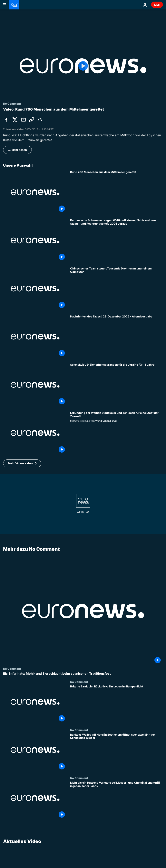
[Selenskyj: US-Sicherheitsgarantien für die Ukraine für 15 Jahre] (117, 385)
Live (157, 5)
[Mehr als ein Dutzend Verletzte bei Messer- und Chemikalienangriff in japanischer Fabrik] (117, 800)
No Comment (12, 668)
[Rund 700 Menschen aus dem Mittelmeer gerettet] (117, 192)
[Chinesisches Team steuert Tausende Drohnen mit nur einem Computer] (117, 289)
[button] (22, 463)
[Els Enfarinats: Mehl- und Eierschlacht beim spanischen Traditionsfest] (83, 673)
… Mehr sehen (17, 150)
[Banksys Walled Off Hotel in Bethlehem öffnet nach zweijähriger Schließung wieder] (117, 752)
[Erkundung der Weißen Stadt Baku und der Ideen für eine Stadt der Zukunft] (117, 433)
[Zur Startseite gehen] (14, 5)
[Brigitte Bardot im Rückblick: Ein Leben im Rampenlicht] (117, 704)
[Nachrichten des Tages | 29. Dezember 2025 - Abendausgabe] (117, 337)
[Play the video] (83, 66)
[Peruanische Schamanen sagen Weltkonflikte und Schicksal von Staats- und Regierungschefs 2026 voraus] (117, 240)
